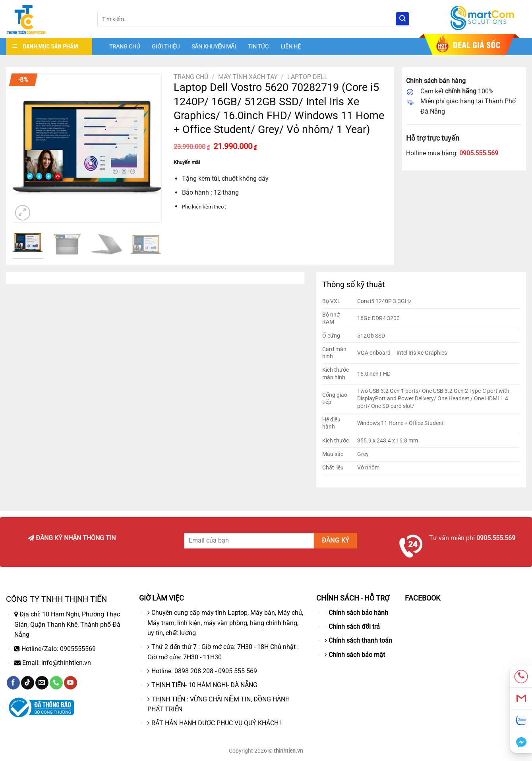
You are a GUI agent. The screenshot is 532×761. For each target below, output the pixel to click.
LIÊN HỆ (291, 46)
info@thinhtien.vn (66, 663)
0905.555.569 (479, 153)
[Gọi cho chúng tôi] (56, 683)
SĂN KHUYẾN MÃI (214, 46)
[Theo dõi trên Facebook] (13, 683)
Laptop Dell (308, 77)
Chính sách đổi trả (354, 627)
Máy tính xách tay (248, 77)
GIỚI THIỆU (166, 46)
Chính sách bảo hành (358, 613)
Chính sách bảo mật (357, 655)
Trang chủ (191, 77)
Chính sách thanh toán (360, 640)
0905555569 (78, 649)
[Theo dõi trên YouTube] (71, 683)
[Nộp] (402, 19)
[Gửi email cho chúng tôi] (42, 683)
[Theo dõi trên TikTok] (28, 683)
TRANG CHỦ (125, 46)
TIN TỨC (258, 46)
